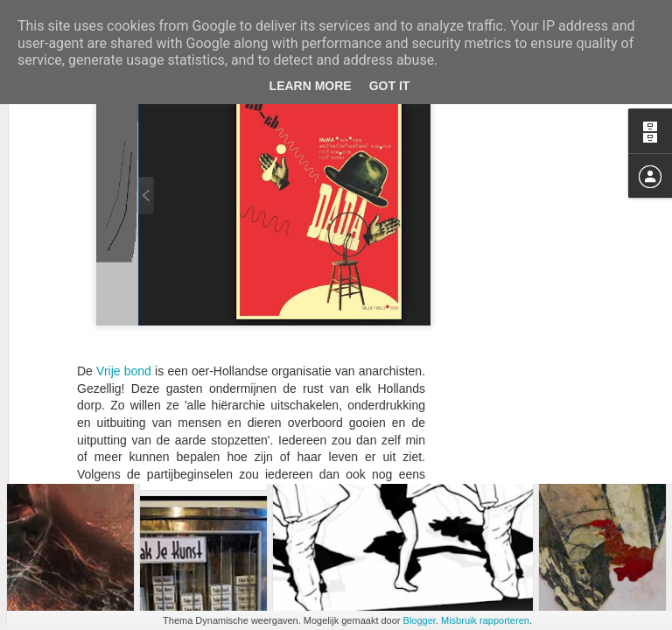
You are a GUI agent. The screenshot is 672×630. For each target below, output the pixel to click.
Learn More (311, 86)
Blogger (420, 620)
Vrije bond (124, 133)
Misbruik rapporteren (485, 620)
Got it (390, 86)
